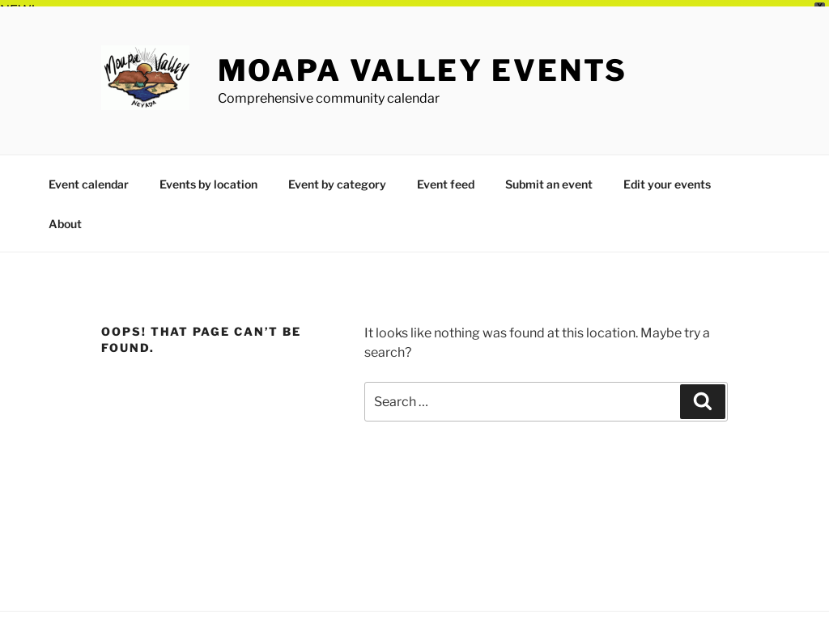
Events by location (208, 178)
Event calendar (89, 178)
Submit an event (549, 178)
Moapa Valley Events (423, 64)
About (65, 217)
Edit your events (667, 178)
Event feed (446, 178)
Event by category (337, 178)
